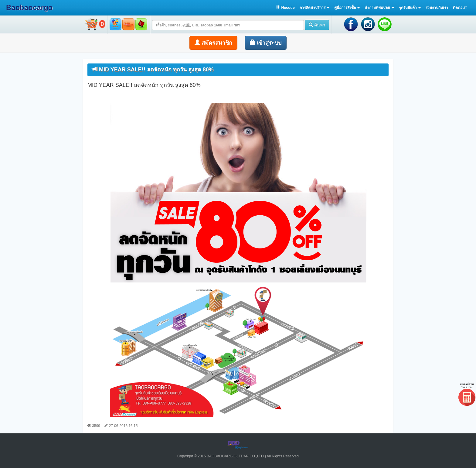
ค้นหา (317, 25)
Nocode (286, 8)
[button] (314, 8)
